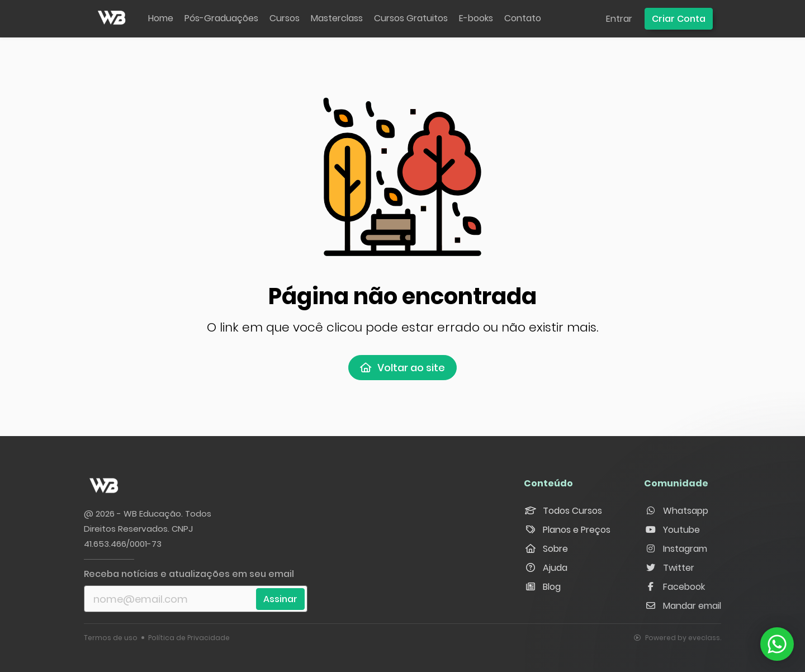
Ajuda (546, 568)
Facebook (674, 587)
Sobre (546, 549)
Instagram (676, 549)
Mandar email (683, 606)
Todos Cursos (563, 511)
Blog (542, 587)
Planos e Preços (567, 530)
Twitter (669, 568)
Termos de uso (111, 638)
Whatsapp (676, 511)
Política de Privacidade (189, 638)
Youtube (672, 530)
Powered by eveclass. (678, 638)
